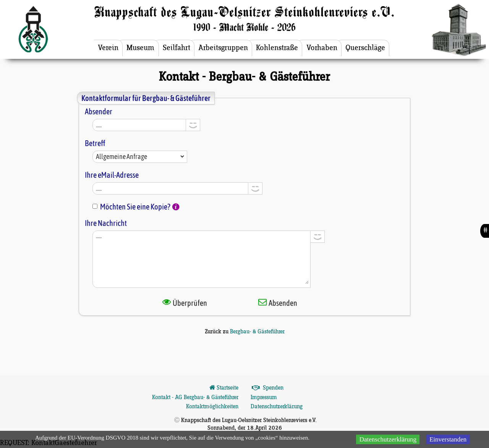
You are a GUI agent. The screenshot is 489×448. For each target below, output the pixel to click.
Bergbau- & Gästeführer (257, 332)
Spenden (267, 388)
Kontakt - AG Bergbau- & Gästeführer (195, 398)
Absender (99, 111)
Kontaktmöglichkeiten (212, 407)
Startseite (223, 388)
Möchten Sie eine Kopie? (135, 207)
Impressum (264, 398)
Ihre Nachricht (106, 223)
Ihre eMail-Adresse (112, 175)
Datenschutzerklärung (277, 407)
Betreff (95, 143)
